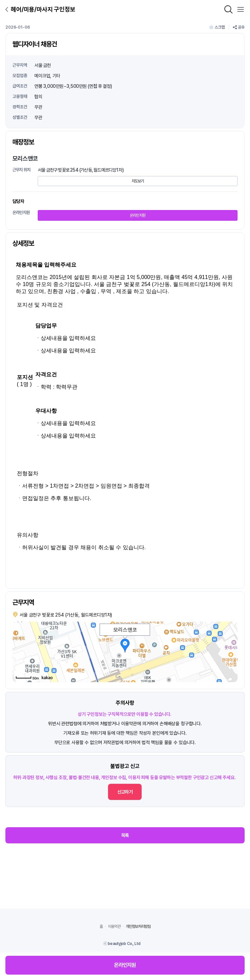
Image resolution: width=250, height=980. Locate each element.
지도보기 (138, 181)
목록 (125, 835)
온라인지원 (138, 215)
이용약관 (114, 926)
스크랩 (217, 27)
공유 (239, 27)
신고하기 (125, 792)
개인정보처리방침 (138, 926)
